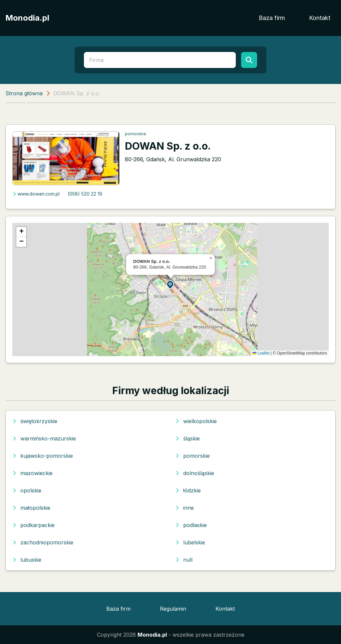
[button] (170, 284)
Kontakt (320, 18)
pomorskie (136, 134)
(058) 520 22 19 (85, 194)
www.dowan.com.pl (36, 194)
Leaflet (261, 353)
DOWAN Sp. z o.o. (168, 146)
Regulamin (173, 609)
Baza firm (272, 18)
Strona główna (24, 93)
